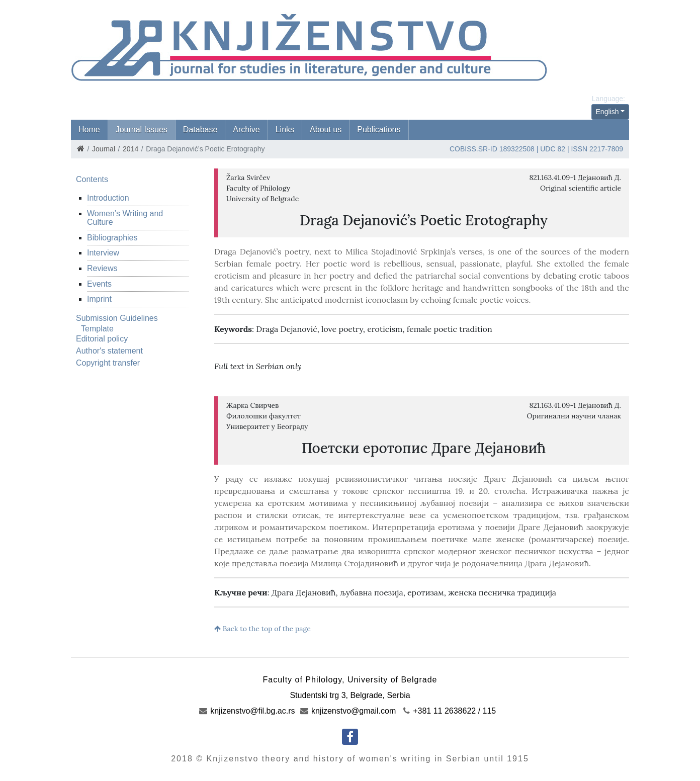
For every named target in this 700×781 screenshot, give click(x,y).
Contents (92, 179)
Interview (103, 253)
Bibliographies (112, 238)
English (607, 112)
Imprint (99, 299)
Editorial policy (102, 339)
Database (200, 129)
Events (99, 284)
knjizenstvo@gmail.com (348, 711)
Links (285, 129)
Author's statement (109, 351)
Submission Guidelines (117, 318)
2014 (130, 149)
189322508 (517, 149)
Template (97, 329)
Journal (104, 149)
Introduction (108, 198)
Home (89, 129)
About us (326, 129)
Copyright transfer (108, 363)
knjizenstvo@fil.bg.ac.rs (247, 711)
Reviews (102, 268)
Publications (379, 129)
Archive (246, 129)
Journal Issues (142, 129)
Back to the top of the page (262, 629)
